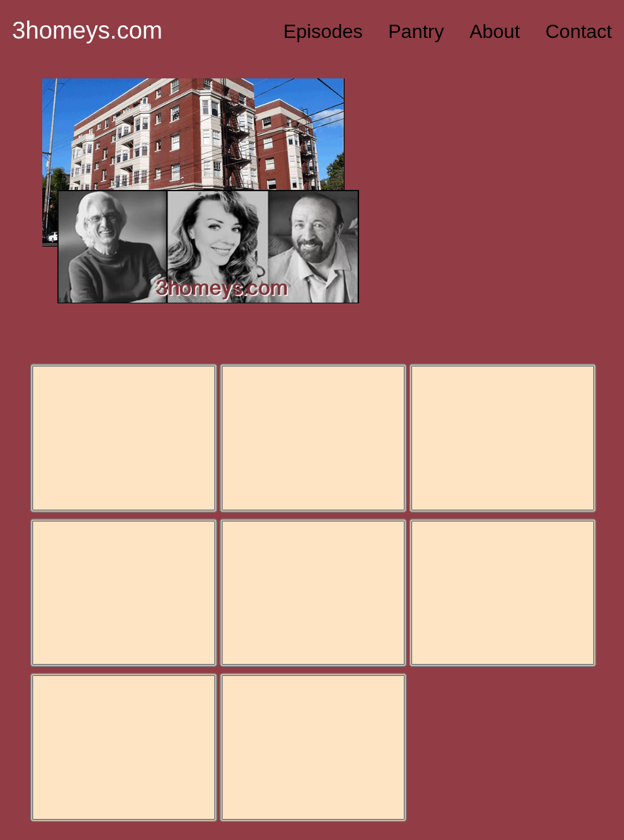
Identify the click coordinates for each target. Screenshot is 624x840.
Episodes (323, 31)
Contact (579, 31)
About (495, 31)
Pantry (416, 31)
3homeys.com (87, 30)
